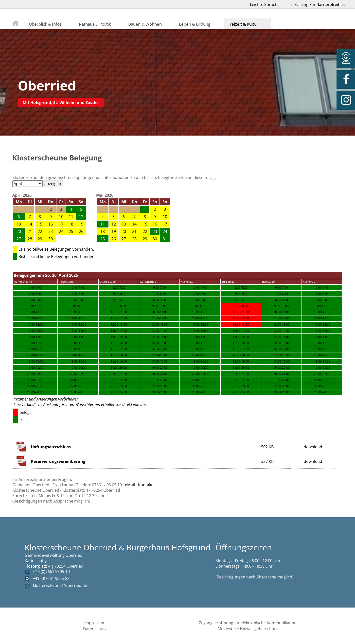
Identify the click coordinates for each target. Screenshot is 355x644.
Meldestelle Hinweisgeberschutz (248, 629)
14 (30, 224)
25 (71, 231)
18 (71, 224)
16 (51, 224)
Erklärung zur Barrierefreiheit (318, 4)
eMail (130, 485)
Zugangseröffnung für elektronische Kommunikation (248, 623)
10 (61, 217)
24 (61, 231)
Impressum (95, 623)
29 (40, 239)
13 (19, 224)
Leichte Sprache (265, 4)
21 (30, 231)
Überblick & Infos (45, 24)
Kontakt (145, 485)
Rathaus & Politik (95, 24)
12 (114, 224)
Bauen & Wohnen (145, 24)
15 (40, 224)
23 (51, 231)
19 (81, 224)
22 (40, 231)
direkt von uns (134, 404)
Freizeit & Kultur (243, 24)
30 (51, 239)
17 (61, 224)
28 (30, 239)
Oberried (47, 85)
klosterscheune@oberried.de (60, 585)
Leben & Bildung (195, 24)
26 (81, 231)
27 (124, 239)
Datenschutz (95, 629)
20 (124, 231)
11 (71, 217)
